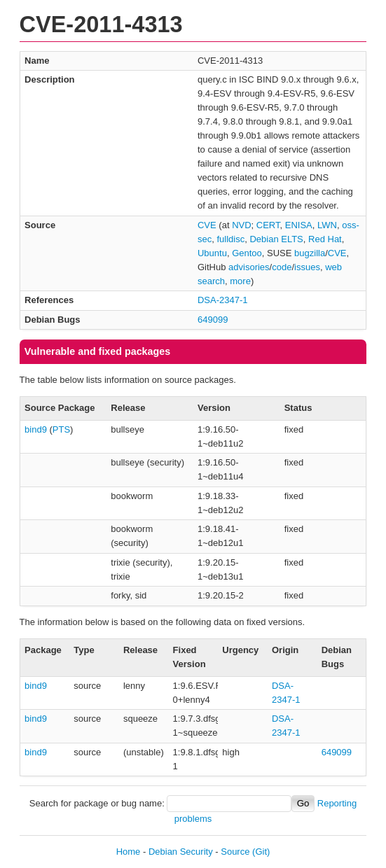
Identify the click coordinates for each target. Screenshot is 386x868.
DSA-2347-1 (223, 300)
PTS (61, 429)
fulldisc (230, 239)
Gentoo (247, 253)
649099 (213, 320)
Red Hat (325, 239)
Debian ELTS (276, 239)
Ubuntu (212, 253)
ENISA (299, 225)
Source (235, 852)
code (282, 267)
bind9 (36, 429)
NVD (241, 225)
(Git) (261, 852)
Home (129, 852)
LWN (327, 225)
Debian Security (181, 852)
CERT (268, 225)
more (240, 281)
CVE (207, 225)
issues (307, 267)
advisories (249, 267)
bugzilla (310, 253)
